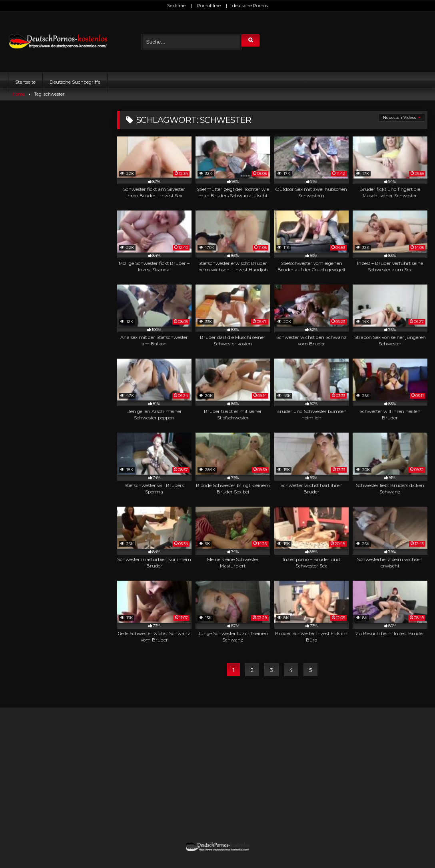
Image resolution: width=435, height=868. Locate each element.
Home (19, 94)
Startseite (25, 82)
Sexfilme (176, 6)
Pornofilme (209, 6)
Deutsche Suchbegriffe (75, 82)
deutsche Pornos (250, 6)
